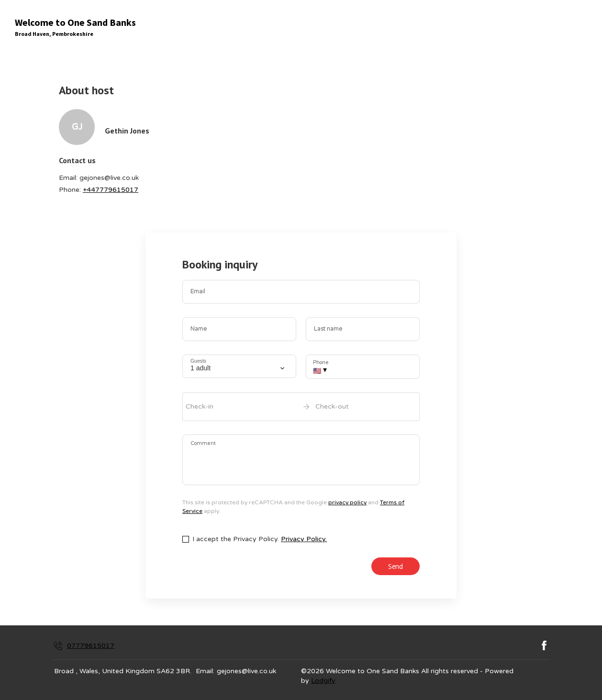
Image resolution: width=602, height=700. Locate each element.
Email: (205, 671)
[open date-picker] (301, 407)
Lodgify (323, 681)
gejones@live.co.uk (246, 671)
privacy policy (347, 502)
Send (396, 567)
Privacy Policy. (304, 539)
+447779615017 (111, 190)
